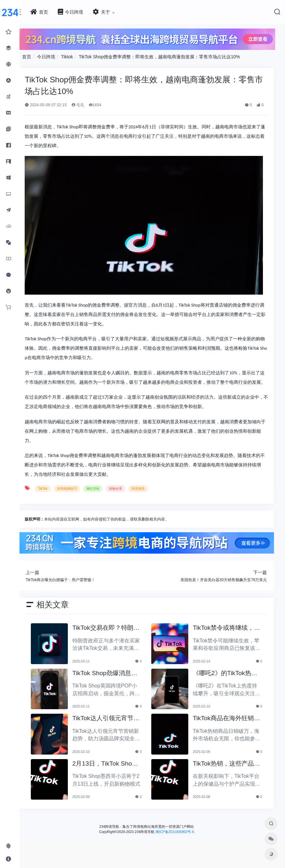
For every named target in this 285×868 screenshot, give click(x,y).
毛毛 (89, 104)
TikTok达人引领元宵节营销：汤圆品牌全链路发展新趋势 (113, 736)
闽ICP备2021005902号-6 (180, 849)
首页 (38, 56)
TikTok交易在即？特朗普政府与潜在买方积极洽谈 (113, 645)
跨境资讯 (150, 506)
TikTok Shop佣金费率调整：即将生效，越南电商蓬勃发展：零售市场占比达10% (171, 56)
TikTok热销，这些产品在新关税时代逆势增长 (228, 781)
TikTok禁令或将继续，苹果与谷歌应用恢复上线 (228, 645)
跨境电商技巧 (78, 506)
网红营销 (104, 506)
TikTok (54, 506)
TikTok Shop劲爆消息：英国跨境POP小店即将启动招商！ (114, 691)
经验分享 (127, 506)
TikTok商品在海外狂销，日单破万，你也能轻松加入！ (228, 736)
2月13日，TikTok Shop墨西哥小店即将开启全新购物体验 (113, 781)
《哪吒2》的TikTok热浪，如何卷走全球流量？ (226, 691)
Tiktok (79, 56)
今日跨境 (58, 56)
